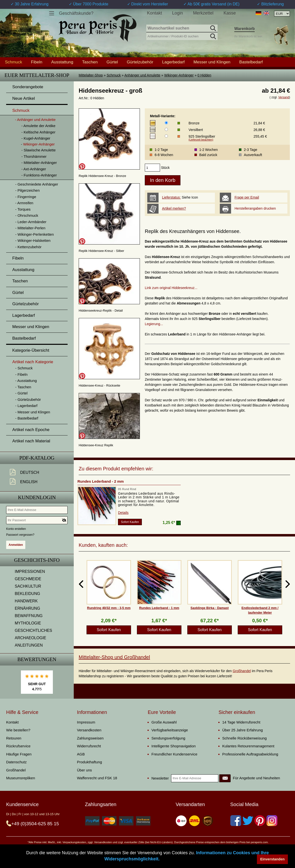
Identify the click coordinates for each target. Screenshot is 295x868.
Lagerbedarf (173, 62)
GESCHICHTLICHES (33, 630)
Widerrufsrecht (89, 746)
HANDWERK (26, 601)
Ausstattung (62, 62)
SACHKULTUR (28, 586)
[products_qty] (152, 168)
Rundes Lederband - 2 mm (101, 481)
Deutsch (30, 472)
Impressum (86, 722)
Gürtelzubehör (140, 62)
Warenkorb (244, 29)
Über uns (84, 770)
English (29, 482)
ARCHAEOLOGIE (30, 638)
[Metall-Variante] (166, 123)
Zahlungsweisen (90, 738)
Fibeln (37, 62)
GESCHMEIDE (28, 579)
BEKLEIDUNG (27, 594)
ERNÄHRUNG (27, 608)
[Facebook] (236, 821)
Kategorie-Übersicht (31, 350)
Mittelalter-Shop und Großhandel (114, 657)
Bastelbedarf (251, 62)
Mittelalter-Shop (91, 75)
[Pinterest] (260, 821)
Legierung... (154, 324)
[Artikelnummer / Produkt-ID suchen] (182, 36)
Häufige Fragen (19, 754)
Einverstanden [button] (273, 859)
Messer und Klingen (212, 62)
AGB (81, 754)
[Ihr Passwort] (37, 520)
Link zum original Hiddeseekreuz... (171, 288)
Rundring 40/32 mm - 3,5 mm (109, 608)
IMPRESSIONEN (30, 571)
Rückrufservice (18, 746)
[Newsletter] (225, 778)
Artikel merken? (174, 208)
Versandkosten (89, 730)
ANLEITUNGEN (29, 645)
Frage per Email (247, 197)
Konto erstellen (16, 529)
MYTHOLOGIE (28, 623)
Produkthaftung (89, 762)
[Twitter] (248, 821)
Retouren (14, 738)
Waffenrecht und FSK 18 (97, 778)
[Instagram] (272, 821)
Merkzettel (203, 13)
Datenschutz (16, 762)
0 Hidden (204, 75)
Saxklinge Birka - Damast (210, 608)
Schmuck (114, 75)
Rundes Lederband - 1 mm (159, 608)
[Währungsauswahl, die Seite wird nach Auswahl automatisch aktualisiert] (282, 14)
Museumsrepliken (21, 778)
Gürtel (112, 62)
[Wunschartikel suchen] (182, 29)
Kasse (230, 13)
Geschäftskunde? (76, 13)
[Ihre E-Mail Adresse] (37, 510)
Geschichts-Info (37, 560)
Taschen (90, 62)
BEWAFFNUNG (29, 616)
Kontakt (155, 13)
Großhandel (242, 671)
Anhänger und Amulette (142, 75)
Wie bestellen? (18, 730)
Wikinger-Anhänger (179, 75)
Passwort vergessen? (20, 535)
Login (177, 13)
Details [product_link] (123, 513)
